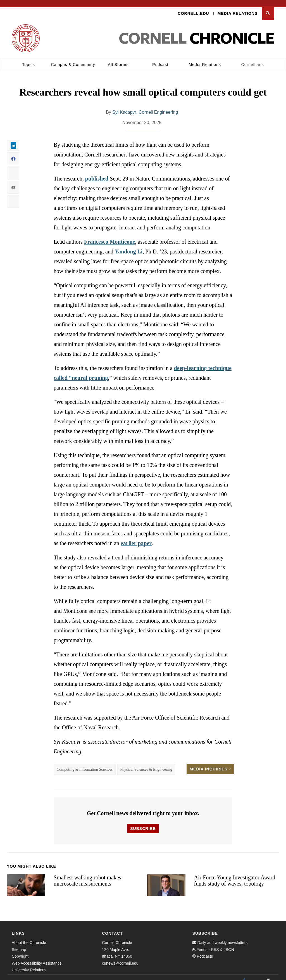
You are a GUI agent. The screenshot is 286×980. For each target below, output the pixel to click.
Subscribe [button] (143, 822)
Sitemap (19, 943)
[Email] (269, 974)
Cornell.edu (194, 7)
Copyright (20, 950)
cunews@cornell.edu (120, 957)
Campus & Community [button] (73, 58)
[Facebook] (244, 974)
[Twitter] (256, 974)
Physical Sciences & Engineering (146, 763)
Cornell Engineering (159, 106)
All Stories (118, 58)
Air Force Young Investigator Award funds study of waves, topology (234, 875)
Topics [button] (28, 58)
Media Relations (238, 7)
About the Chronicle (29, 936)
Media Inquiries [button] (210, 763)
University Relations (29, 964)
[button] (268, 7)
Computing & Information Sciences (85, 763)
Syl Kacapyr (124, 106)
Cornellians (253, 58)
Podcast (160, 58)
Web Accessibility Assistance (37, 957)
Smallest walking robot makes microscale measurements (87, 875)
